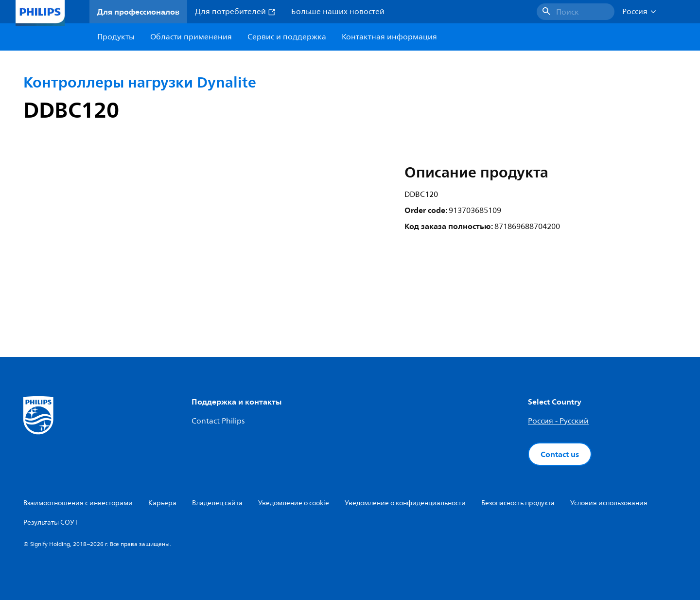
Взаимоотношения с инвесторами (78, 503)
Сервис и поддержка (287, 37)
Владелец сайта (217, 503)
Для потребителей (235, 12)
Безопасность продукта (518, 503)
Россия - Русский (558, 421)
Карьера (162, 503)
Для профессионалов (138, 12)
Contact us (560, 454)
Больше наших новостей (338, 12)
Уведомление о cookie (294, 503)
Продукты (116, 37)
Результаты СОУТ (51, 522)
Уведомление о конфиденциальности (405, 503)
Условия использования (609, 503)
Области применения (191, 37)
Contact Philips (218, 421)
